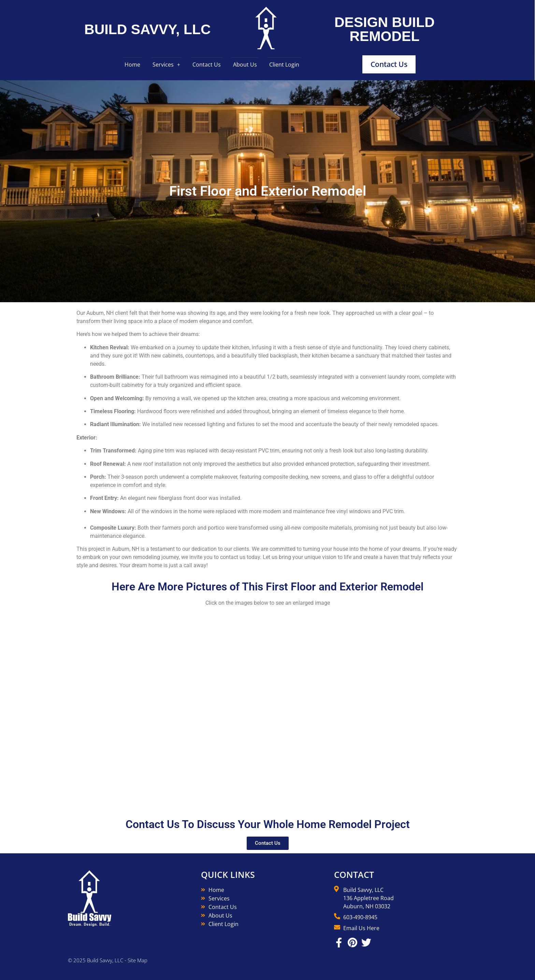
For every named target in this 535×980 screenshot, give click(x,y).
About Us (245, 65)
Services (163, 65)
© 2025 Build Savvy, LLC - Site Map (108, 960)
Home (132, 65)
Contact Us (207, 65)
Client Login (284, 65)
